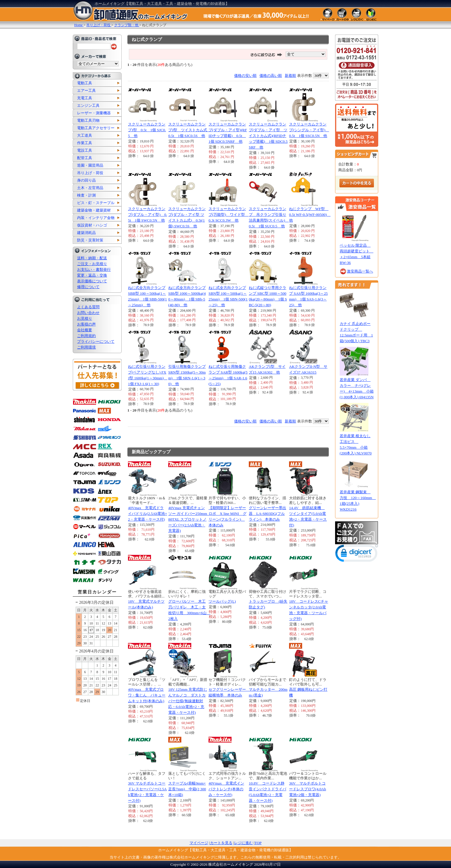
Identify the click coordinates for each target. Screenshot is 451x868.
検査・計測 (86, 195)
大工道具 (85, 135)
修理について (88, 287)
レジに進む (243, 843)
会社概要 (85, 330)
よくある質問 (88, 307)
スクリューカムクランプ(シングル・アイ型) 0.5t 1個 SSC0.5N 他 (309, 130)
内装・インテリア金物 (96, 218)
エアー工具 (86, 91)
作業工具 (85, 143)
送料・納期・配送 (92, 258)
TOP (258, 843)
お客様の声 (86, 324)
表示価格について (92, 281)
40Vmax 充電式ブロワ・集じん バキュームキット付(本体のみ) (147, 695)
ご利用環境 (86, 347)
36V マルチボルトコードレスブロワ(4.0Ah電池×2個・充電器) (307, 789)
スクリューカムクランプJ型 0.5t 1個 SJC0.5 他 (147, 130)
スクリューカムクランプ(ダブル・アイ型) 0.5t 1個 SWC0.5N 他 (148, 215)
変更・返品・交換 (92, 275)
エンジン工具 (88, 105)
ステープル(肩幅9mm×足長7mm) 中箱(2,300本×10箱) (187, 789)
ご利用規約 (86, 336)
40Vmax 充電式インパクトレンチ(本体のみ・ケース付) (226, 789)
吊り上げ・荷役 (90, 173)
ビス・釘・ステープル (96, 203)
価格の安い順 (245, 76)
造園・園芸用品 (90, 165)
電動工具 (85, 83)
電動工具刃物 (88, 120)
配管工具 (85, 158)
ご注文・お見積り (92, 264)
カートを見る (221, 843)
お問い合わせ (88, 313)
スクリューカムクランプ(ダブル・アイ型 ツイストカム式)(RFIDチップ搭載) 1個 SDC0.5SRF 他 (268, 136)
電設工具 (85, 150)
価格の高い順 (271, 76)
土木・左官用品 (90, 188)
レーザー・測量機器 (94, 113)
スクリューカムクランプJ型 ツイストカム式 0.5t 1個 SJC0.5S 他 (190, 130)
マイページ (199, 843)
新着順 (290, 76)
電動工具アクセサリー (96, 128)
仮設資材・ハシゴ (92, 225)
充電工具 (85, 98)
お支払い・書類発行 (94, 270)
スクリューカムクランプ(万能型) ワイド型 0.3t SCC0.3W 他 (229, 215)
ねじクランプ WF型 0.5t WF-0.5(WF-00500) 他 (310, 215)
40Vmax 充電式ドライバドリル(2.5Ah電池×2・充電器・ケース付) (148, 514)
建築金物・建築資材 (94, 210)
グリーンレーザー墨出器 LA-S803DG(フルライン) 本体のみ (267, 514)
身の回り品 (86, 180)
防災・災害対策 (90, 240)
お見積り (85, 318)
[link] (357, 554)
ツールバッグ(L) (222, 601)
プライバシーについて (96, 341)
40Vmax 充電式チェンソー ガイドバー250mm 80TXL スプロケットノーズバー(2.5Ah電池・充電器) (190, 519)
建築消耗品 (86, 233)
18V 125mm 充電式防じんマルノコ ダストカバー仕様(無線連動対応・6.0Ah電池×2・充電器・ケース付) (188, 701)
